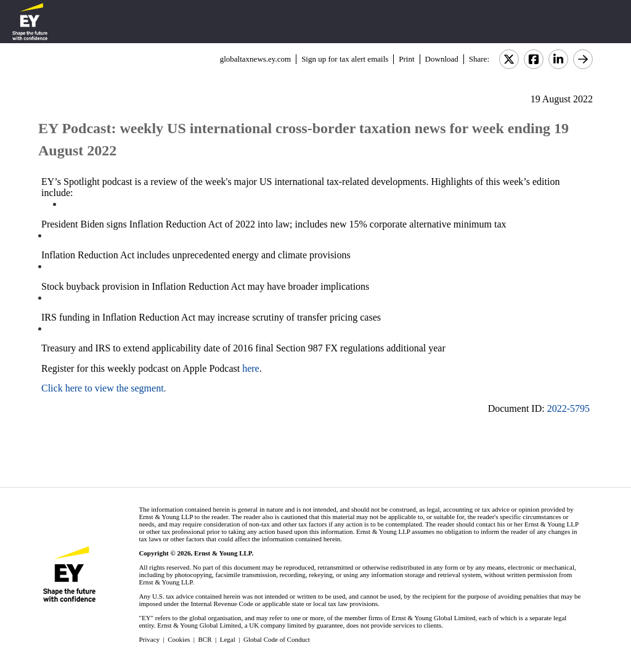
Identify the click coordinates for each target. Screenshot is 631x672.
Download (442, 59)
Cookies (179, 639)
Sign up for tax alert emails (345, 59)
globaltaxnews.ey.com (255, 59)
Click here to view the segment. (104, 388)
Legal (228, 639)
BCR (205, 639)
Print (406, 59)
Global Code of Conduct (277, 639)
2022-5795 (568, 408)
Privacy (149, 639)
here (251, 368)
